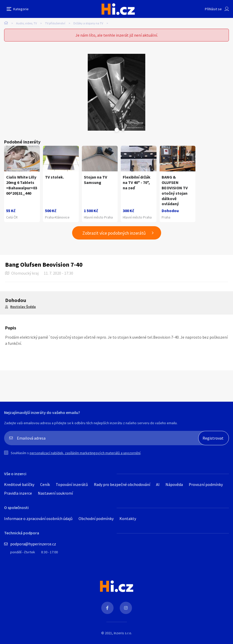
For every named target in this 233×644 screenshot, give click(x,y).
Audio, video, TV (26, 23)
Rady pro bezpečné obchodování (122, 484)
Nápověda (174, 484)
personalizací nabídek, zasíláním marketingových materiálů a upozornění (85, 453)
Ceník (45, 484)
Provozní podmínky (206, 484)
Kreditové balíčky (19, 484)
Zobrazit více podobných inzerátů (114, 233)
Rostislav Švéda (23, 307)
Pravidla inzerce (18, 493)
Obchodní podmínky (96, 518)
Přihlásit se (213, 9)
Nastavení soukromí (55, 493)
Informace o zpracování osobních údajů (38, 518)
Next (123, 130)
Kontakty (128, 518)
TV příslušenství (55, 23)
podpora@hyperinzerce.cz (33, 544)
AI (158, 484)
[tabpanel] (116, 92)
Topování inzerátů (72, 484)
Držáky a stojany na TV (88, 23)
